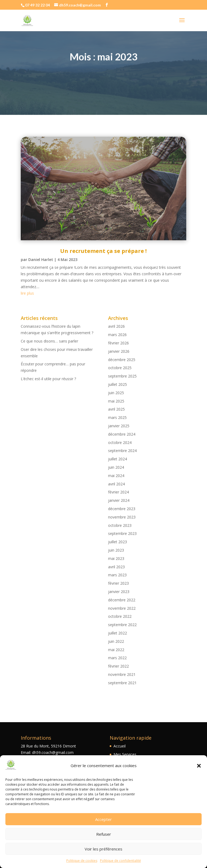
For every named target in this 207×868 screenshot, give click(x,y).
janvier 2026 (119, 351)
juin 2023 (116, 550)
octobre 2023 (120, 525)
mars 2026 (117, 335)
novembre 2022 (122, 608)
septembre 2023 (122, 533)
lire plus (27, 293)
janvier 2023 (119, 592)
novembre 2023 (122, 517)
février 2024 (118, 492)
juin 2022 (116, 641)
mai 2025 (116, 401)
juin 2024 (116, 467)
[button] (199, 766)
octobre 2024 (120, 442)
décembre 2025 (122, 360)
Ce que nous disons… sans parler (49, 341)
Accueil (120, 746)
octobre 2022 (120, 616)
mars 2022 (117, 658)
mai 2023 (116, 558)
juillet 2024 (118, 459)
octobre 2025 (120, 368)
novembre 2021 (122, 674)
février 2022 (118, 666)
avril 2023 (116, 567)
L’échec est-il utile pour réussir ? (48, 379)
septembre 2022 (122, 625)
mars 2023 (117, 575)
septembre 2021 (122, 683)
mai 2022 (116, 650)
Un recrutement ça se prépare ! (103, 251)
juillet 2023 (118, 542)
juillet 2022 (118, 633)
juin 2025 (116, 393)
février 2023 (118, 583)
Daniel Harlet (41, 260)
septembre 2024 (122, 451)
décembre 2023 (122, 509)
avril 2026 (116, 326)
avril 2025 (116, 409)
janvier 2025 (119, 426)
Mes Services (125, 754)
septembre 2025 (122, 376)
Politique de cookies (82, 861)
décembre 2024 (122, 434)
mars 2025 (117, 417)
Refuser (104, 834)
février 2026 (118, 343)
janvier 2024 (119, 500)
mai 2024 (116, 476)
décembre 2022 (122, 600)
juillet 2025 (118, 384)
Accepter (103, 819)
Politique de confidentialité (120, 861)
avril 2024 (116, 484)
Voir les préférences (103, 849)
